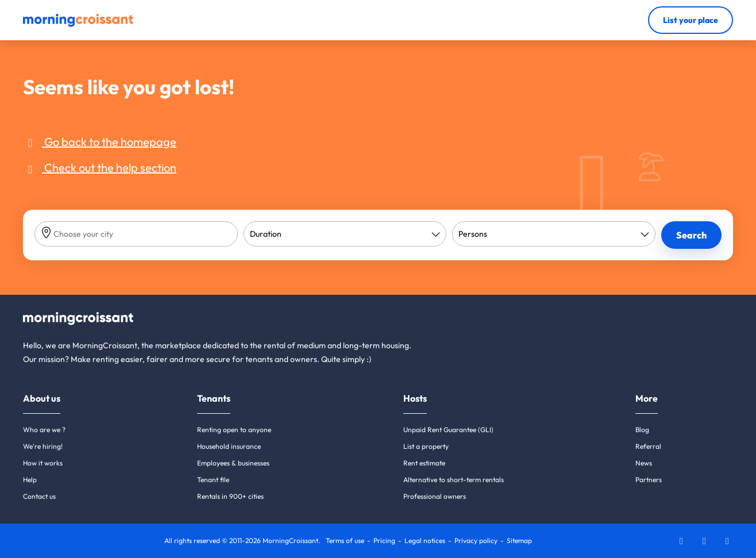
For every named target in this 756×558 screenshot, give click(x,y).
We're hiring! (43, 446)
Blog (642, 430)
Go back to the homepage (100, 142)
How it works (43, 463)
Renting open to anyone (234, 430)
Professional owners (435, 496)
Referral (648, 446)
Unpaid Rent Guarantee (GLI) (448, 430)
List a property (426, 446)
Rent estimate (424, 463)
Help (30, 480)
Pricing (384, 540)
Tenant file (213, 480)
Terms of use (345, 540)
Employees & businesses (233, 463)
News (644, 463)
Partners (649, 480)
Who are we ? (44, 430)
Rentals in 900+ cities (230, 496)
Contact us (39, 496)
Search (691, 235)
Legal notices (425, 540)
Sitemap (519, 540)
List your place (691, 20)
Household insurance (229, 446)
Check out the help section (100, 168)
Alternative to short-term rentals (454, 480)
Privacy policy (476, 540)
